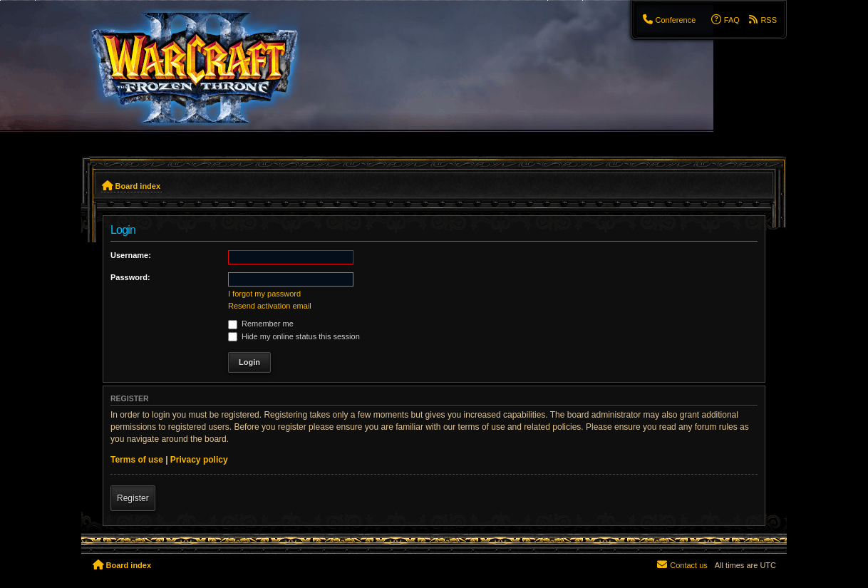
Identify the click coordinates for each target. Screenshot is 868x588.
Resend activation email (270, 306)
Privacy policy (199, 460)
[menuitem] (668, 20)
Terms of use (137, 460)
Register (133, 498)
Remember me (261, 324)
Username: (131, 255)
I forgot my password (264, 294)
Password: (130, 277)
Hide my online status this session (294, 336)
